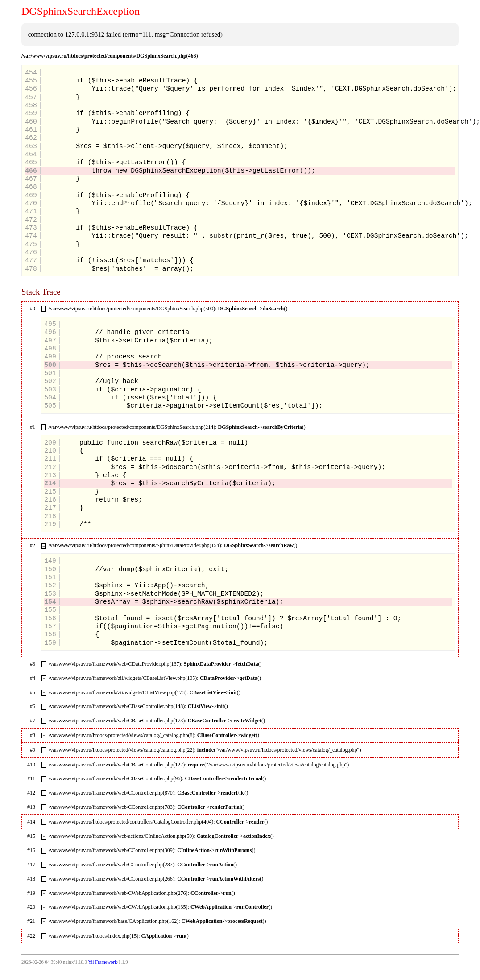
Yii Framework (102, 962)
